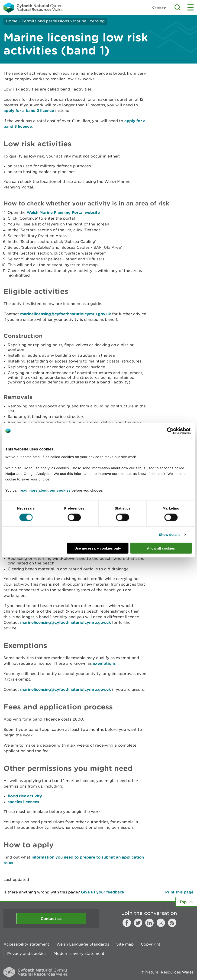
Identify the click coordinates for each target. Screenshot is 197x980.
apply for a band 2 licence (29, 110)
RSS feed (172, 923)
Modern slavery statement (79, 953)
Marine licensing (89, 21)
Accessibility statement (26, 944)
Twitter (138, 923)
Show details (170, 535)
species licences (23, 802)
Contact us (51, 918)
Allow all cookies (161, 548)
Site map (125, 944)
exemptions (104, 663)
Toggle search (178, 7)
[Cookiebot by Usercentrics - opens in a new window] (178, 431)
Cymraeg (160, 7)
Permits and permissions (45, 21)
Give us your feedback (103, 892)
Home (12, 21)
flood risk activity (25, 796)
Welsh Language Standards (83, 944)
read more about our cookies (45, 490)
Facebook (127, 923)
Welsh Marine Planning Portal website (63, 212)
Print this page (179, 892)
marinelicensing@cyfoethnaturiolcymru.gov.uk (66, 314)
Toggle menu (191, 7)
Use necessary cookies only (98, 548)
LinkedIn (149, 923)
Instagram (161, 923)
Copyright (151, 944)
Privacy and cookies (27, 953)
